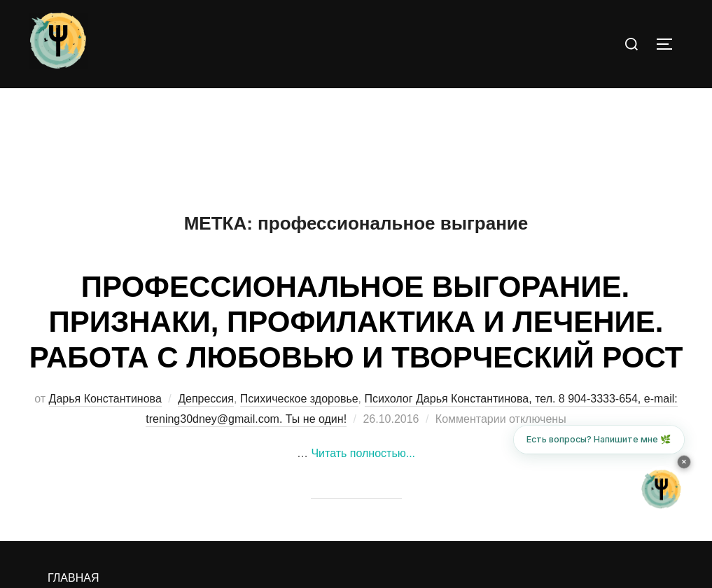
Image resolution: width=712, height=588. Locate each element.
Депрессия (206, 399)
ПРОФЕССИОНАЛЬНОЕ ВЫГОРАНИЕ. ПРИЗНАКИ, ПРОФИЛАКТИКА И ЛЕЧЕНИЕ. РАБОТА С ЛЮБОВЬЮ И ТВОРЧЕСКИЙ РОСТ (356, 322)
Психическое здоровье (299, 399)
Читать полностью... (363, 453)
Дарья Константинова (105, 399)
